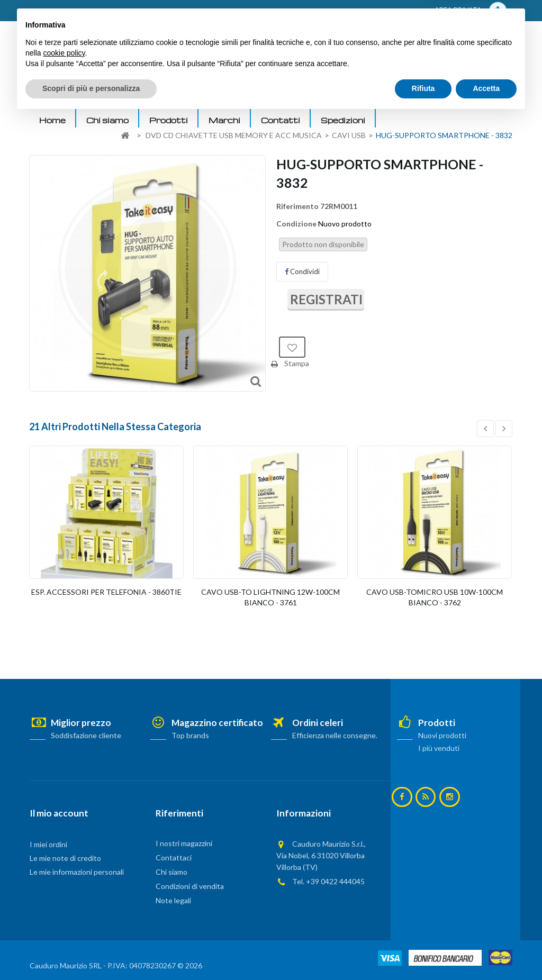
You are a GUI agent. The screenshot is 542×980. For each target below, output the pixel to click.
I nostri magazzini (184, 843)
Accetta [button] (486, 951)
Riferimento (297, 206)
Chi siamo (107, 120)
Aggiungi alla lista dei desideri (292, 347)
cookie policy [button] (64, 915)
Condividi (302, 271)
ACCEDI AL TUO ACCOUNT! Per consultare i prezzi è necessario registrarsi (164, 11)
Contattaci (174, 857)
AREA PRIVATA (471, 11)
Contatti (281, 120)
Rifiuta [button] (423, 951)
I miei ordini (48, 844)
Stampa (297, 363)
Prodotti (169, 120)
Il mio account (59, 813)
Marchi (224, 120)
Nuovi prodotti (442, 735)
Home (52, 120)
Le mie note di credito (65, 858)
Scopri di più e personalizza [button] (91, 951)
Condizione (296, 224)
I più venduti (439, 748)
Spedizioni (343, 120)
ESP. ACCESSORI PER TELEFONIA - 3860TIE (106, 592)
